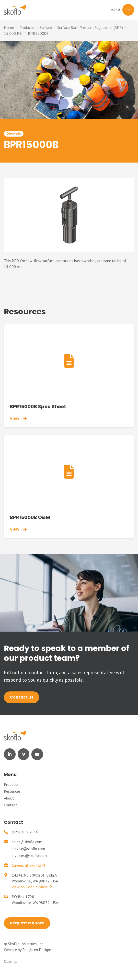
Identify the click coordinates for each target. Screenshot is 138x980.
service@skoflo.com (28, 849)
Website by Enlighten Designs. (28, 950)
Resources (12, 791)
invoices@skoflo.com (29, 855)
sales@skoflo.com (27, 842)
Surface (46, 27)
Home (9, 27)
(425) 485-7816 (25, 832)
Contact (11, 805)
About (9, 798)
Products (27, 27)
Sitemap (11, 961)
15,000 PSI (13, 33)
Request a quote (27, 923)
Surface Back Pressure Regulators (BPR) (90, 27)
